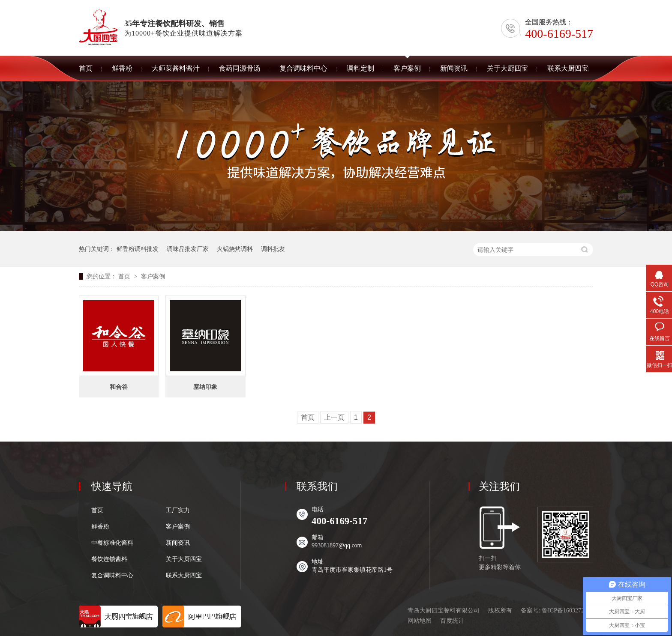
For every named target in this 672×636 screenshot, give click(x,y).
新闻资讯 (178, 543)
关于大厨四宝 (184, 559)
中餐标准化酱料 (112, 543)
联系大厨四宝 (184, 576)
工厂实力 (178, 511)
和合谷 (119, 387)
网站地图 (420, 621)
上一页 (334, 417)
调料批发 (273, 249)
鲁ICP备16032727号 (567, 611)
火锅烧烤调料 (235, 249)
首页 (125, 276)
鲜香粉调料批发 (138, 249)
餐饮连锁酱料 (109, 559)
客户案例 (153, 276)
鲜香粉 (100, 527)
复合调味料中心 (112, 576)
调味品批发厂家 (188, 249)
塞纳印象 (205, 387)
